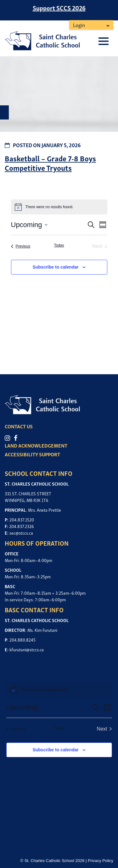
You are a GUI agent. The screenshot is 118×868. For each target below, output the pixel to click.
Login (79, 25)
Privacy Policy (101, 861)
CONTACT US (19, 426)
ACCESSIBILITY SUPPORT (32, 454)
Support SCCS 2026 (59, 8)
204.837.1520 (22, 519)
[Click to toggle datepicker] (29, 225)
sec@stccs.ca (21, 533)
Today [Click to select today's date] (59, 245)
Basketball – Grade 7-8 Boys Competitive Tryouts (50, 163)
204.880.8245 (22, 640)
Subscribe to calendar (55, 267)
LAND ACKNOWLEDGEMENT (36, 445)
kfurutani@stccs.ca (27, 649)
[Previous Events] (21, 246)
